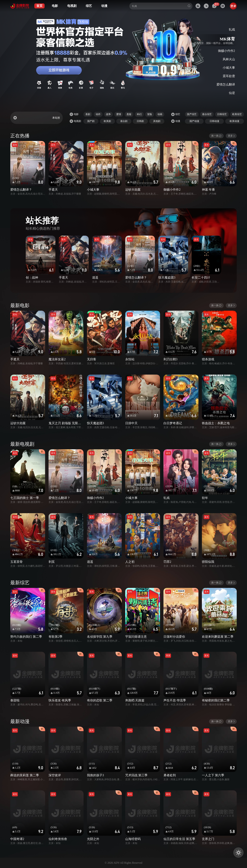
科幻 (139, 114)
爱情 (119, 114)
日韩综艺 (222, 114)
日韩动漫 (214, 121)
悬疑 (129, 114)
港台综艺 (207, 114)
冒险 (150, 114)
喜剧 (88, 114)
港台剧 (124, 121)
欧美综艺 (237, 114)
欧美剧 (107, 121)
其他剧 (157, 121)
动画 (160, 114)
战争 (108, 114)
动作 (98, 114)
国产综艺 (192, 114)
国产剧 (91, 121)
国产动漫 (194, 121)
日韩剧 (140, 121)
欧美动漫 (234, 121)
